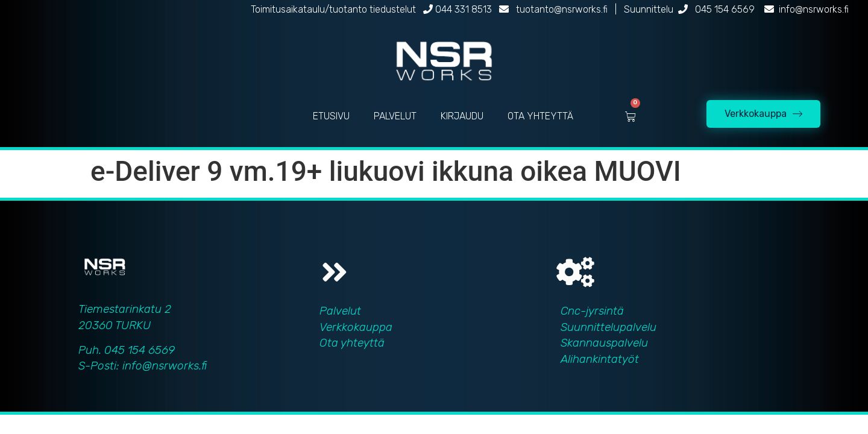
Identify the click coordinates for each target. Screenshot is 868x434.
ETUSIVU (331, 116)
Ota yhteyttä (352, 343)
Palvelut (340, 311)
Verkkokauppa (356, 327)
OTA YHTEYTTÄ (540, 116)
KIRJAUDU (462, 116)
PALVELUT (395, 116)
